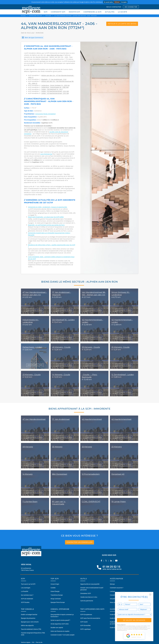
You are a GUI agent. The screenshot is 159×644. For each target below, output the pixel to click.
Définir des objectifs (27, 625)
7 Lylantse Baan (30, 502)
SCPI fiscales (25, 602)
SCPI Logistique (85, 629)
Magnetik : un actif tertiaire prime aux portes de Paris (46, 225)
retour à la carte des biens (122, 24)
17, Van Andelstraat (61, 419)
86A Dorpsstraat (60, 474)
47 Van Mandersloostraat (34, 419)
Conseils (113, 595)
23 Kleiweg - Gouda (32, 375)
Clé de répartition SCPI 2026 (60, 624)
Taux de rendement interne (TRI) (31, 629)
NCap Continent (56, 599)
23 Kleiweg (117, 447)
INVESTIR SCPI (74, 12)
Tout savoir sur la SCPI (28, 584)
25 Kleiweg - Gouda (120, 347)
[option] (109, 158)
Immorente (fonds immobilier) (46, 114)
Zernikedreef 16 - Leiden (63, 320)
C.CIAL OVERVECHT (91, 502)
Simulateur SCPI (86, 593)
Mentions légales (26, 642)
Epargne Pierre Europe (58, 602)
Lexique (112, 591)
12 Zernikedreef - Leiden (123, 375)
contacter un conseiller (79, 542)
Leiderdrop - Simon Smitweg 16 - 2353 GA (55, 85)
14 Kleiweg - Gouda (61, 375)
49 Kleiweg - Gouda (61, 347)
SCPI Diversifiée (85, 625)
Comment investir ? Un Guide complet (63, 635)
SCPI (46, 12)
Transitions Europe (57, 595)
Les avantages (26, 588)
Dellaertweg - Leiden (32, 347)
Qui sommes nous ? (27, 595)
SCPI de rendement (27, 599)
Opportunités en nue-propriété (90, 584)
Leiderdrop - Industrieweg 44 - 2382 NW (55, 87)
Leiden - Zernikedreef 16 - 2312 (52, 89)
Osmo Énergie (55, 591)
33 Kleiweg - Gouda (91, 347)
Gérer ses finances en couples (60, 631)
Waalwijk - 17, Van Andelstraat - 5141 (54, 79)
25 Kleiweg (87, 447)
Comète (53, 588)
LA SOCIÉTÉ (122, 12)
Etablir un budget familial (29, 614)
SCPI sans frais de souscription (90, 618)
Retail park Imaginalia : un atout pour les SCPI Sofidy (46, 217)
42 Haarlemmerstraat (92, 419)
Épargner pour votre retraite (30, 622)
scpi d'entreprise (46, 154)
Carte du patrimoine (87, 601)
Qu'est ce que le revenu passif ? (60, 620)
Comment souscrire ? (117, 588)
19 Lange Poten (119, 502)
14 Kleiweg (28, 474)
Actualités (113, 599)
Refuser (117, 2)
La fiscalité (25, 591)
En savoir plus (108, 2)
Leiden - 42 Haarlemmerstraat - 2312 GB (55, 91)
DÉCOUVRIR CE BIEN (35, 310)
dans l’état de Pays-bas (55, 55)
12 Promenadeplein (91, 474)
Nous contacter (115, 602)
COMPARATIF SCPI (58, 12)
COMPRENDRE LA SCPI (92, 12)
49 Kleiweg (28, 447)
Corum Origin (55, 584)
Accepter (124, 2)
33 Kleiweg (57, 447)
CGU (33, 642)
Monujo (112, 584)
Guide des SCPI (115, 614)
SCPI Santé (84, 622)
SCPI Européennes (86, 614)
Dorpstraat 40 (118, 474)
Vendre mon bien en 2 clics (89, 597)
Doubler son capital (57, 627)
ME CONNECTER (131, 7)
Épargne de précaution (28, 618)
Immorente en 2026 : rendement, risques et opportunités (48, 207)
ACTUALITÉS (110, 12)
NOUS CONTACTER (114, 7)
